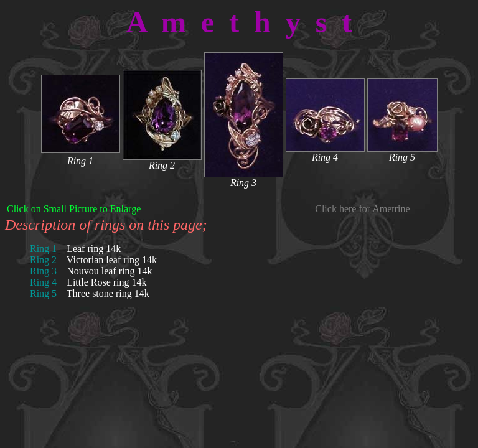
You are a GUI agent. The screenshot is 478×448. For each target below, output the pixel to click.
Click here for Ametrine (362, 209)
